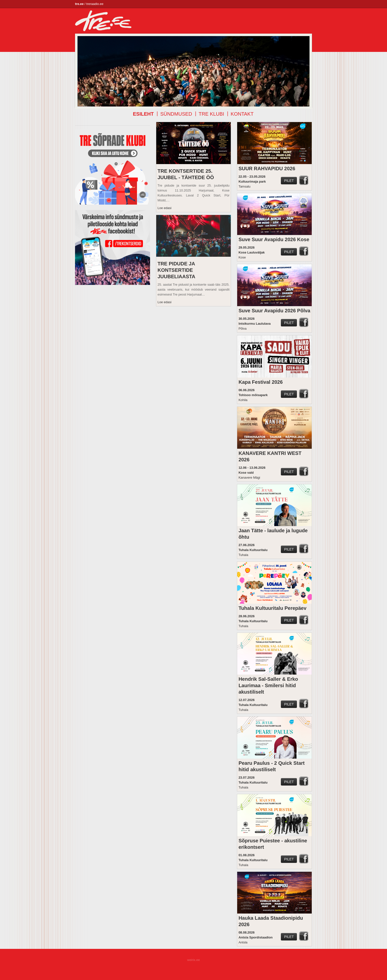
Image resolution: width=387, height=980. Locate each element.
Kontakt (242, 114)
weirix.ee (193, 960)
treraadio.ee (95, 4)
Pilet (289, 181)
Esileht (143, 114)
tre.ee (79, 4)
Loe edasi (164, 208)
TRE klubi (211, 114)
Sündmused (176, 114)
